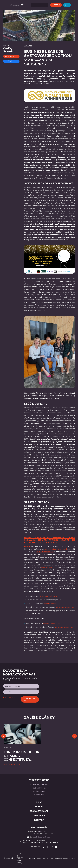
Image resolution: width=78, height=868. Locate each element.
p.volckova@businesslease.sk (56, 549)
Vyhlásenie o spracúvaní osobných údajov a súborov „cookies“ (52, 859)
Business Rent (39, 788)
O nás (39, 802)
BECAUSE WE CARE (39, 811)
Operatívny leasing (39, 784)
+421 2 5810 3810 (45, 832)
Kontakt (39, 820)
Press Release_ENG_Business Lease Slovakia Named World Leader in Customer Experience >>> (49, 540)
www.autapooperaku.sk (53, 623)
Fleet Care (39, 795)
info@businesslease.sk (43, 837)
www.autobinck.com (49, 568)
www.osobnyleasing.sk (65, 607)
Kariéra (39, 807)
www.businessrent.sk (52, 603)
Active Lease (39, 791)
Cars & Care (39, 816)
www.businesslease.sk (45, 552)
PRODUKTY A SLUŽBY (39, 780)
